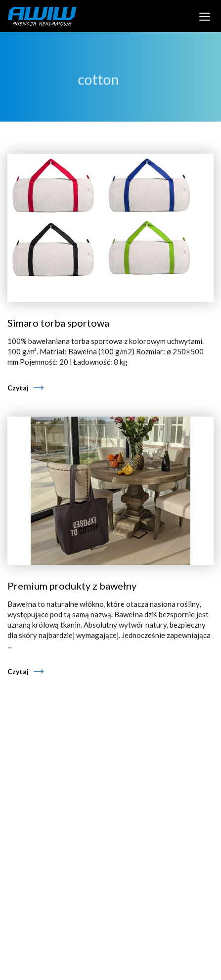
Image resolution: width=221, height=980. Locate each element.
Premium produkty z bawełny (72, 586)
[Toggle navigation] (205, 16)
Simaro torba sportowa (58, 323)
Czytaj (18, 388)
